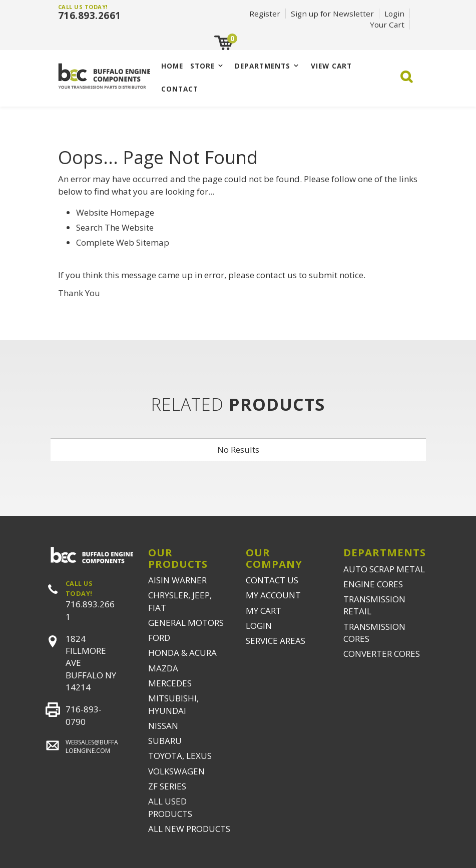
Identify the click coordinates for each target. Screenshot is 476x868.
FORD (159, 638)
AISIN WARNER (177, 580)
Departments (263, 66)
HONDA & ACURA (182, 653)
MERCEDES (170, 683)
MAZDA (163, 668)
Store (202, 66)
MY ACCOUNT (273, 595)
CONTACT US (272, 580)
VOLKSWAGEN (176, 771)
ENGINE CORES (373, 584)
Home (172, 66)
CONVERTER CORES (382, 654)
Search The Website (115, 227)
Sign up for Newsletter (332, 14)
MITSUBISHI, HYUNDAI (173, 704)
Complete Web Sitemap (124, 242)
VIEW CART (331, 66)
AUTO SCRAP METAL (384, 569)
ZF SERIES (167, 786)
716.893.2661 (90, 16)
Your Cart (387, 25)
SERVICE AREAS (276, 641)
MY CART (264, 611)
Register (265, 14)
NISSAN (163, 726)
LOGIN (259, 626)
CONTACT (180, 89)
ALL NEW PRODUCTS (189, 829)
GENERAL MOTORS (186, 623)
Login (394, 14)
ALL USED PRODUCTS (170, 807)
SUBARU (165, 741)
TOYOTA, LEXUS (180, 756)
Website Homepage (115, 212)
